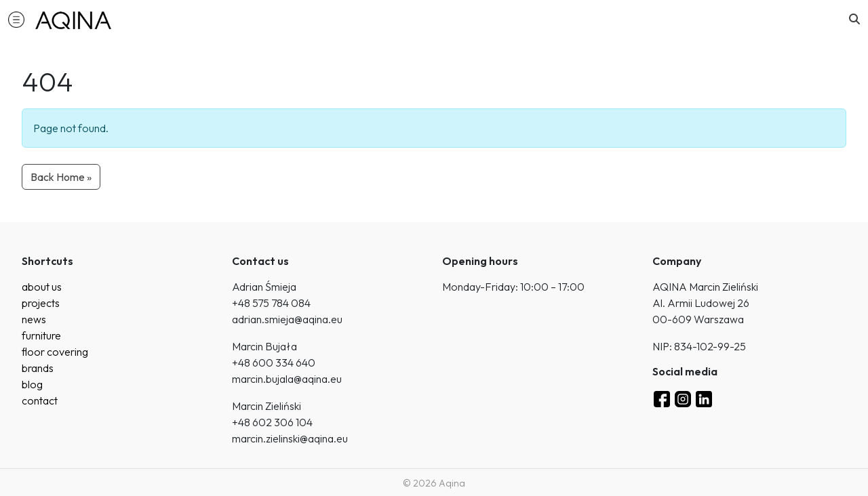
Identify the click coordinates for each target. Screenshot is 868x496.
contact (40, 400)
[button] (16, 19)
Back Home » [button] (61, 177)
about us (42, 287)
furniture (41, 335)
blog (32, 384)
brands (38, 368)
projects (41, 303)
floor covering (55, 352)
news (34, 319)
